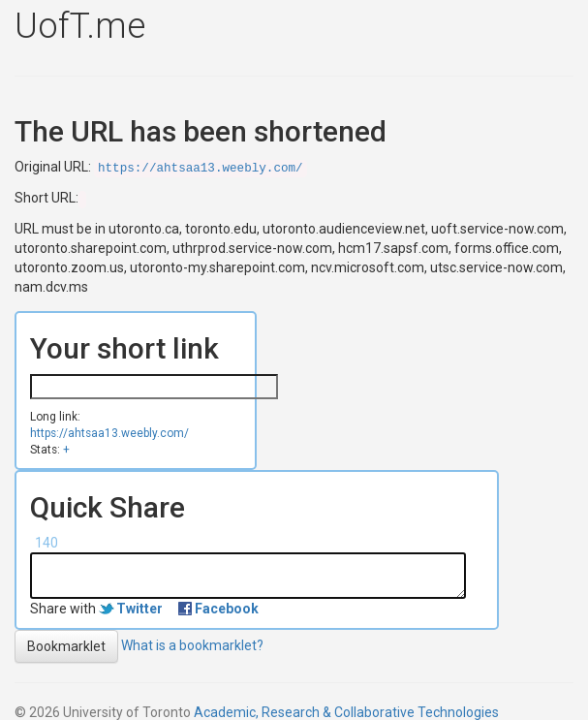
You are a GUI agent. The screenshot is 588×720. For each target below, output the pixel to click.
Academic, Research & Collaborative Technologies (346, 712)
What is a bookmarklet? (192, 644)
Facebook (227, 609)
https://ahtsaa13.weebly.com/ (201, 169)
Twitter (139, 609)
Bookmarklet (66, 646)
